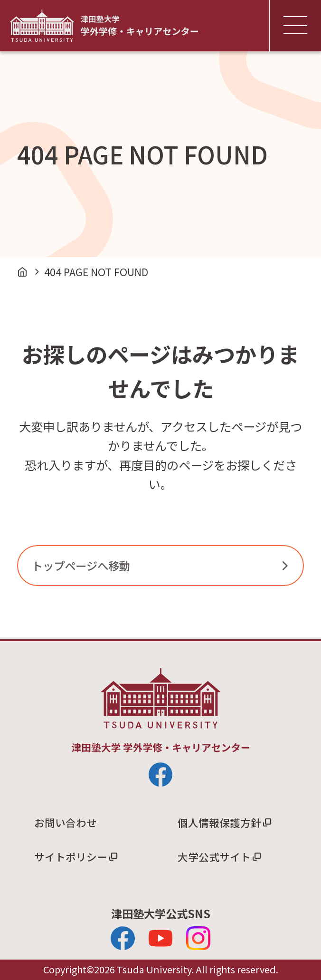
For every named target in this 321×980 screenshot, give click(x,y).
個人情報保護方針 (219, 822)
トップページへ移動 (81, 566)
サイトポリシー (71, 857)
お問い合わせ (66, 822)
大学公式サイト (214, 857)
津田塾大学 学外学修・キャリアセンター (104, 26)
